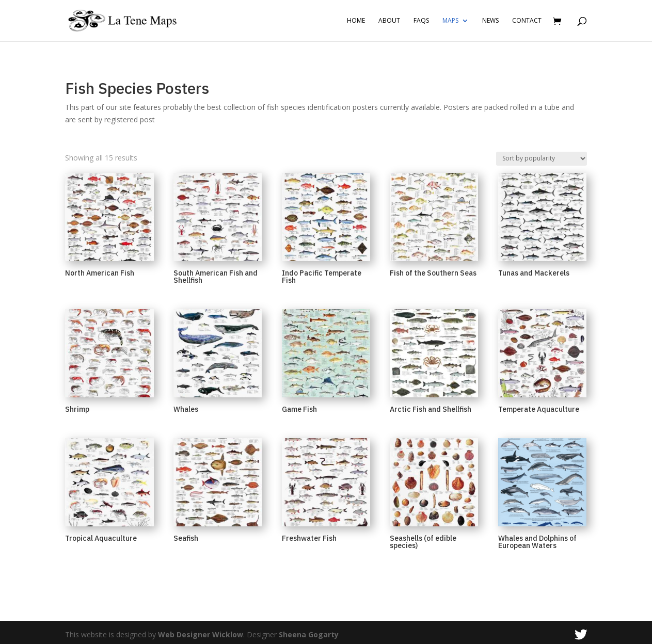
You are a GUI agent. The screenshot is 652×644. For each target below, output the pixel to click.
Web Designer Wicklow (201, 634)
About (389, 21)
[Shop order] (542, 159)
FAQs (421, 21)
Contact (527, 21)
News (490, 21)
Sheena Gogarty (309, 634)
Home (356, 21)
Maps (450, 21)
